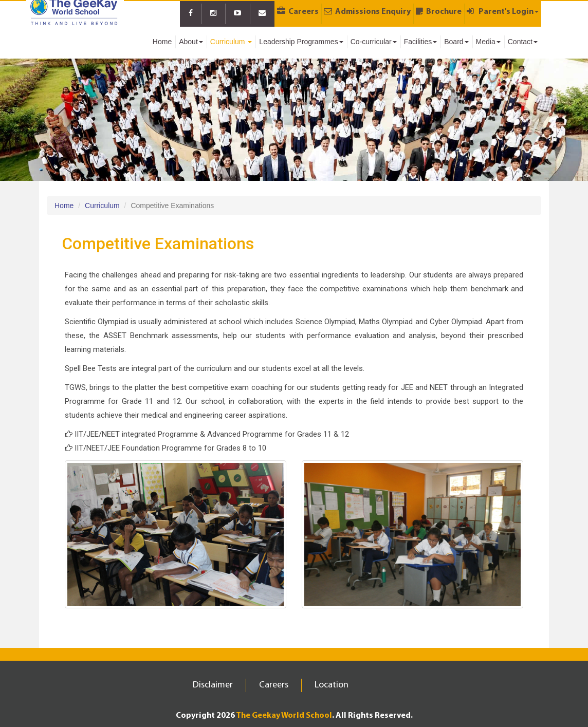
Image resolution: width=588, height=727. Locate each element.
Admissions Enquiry (367, 11)
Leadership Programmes (301, 42)
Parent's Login (503, 11)
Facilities (420, 42)
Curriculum (231, 42)
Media (488, 42)
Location (332, 685)
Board (456, 42)
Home (162, 42)
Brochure (439, 11)
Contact (523, 42)
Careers (298, 11)
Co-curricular (374, 42)
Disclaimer (213, 685)
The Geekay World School (284, 716)
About (191, 42)
